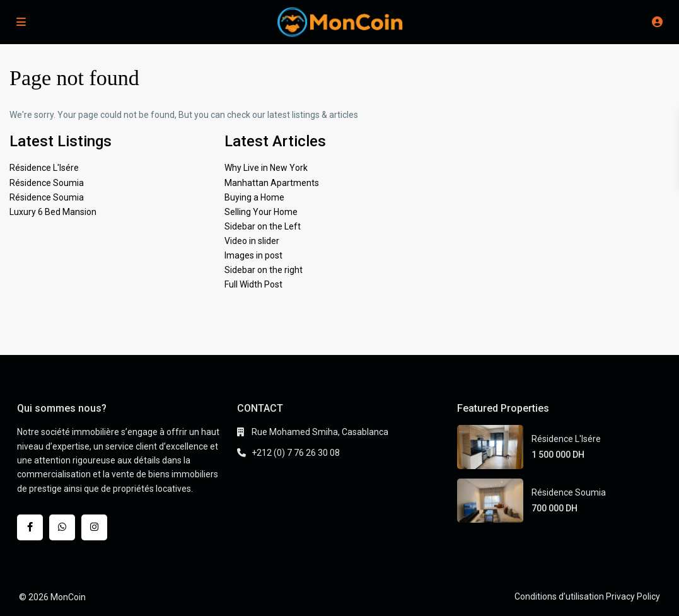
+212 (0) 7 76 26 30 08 (296, 453)
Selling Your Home (261, 212)
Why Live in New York (266, 168)
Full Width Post (253, 284)
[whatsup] (62, 527)
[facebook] (30, 527)
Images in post (253, 255)
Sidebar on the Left (263, 226)
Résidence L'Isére (44, 168)
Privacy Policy (633, 596)
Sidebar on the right (264, 270)
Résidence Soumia (47, 183)
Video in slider (252, 241)
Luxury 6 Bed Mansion (53, 212)
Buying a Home (254, 197)
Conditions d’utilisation (559, 596)
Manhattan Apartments (272, 183)
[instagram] (94, 527)
